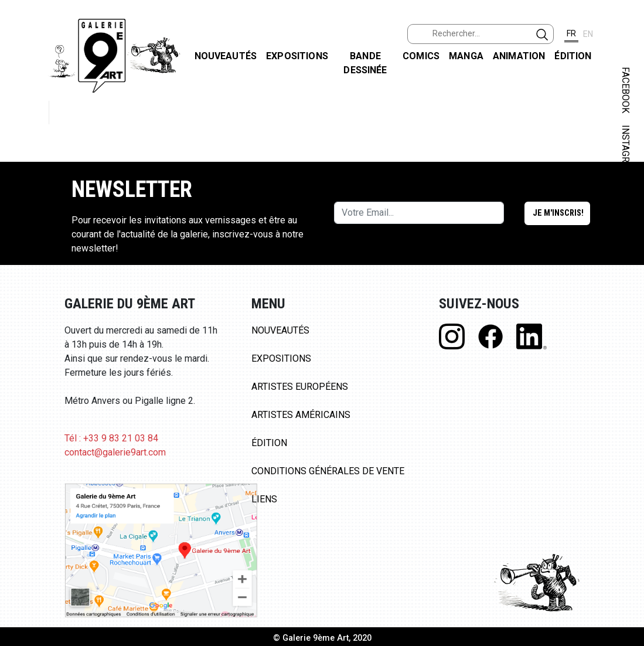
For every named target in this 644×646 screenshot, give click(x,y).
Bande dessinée (365, 63)
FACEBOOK (626, 90)
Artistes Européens (300, 387)
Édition (573, 56)
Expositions (297, 56)
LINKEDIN (626, 209)
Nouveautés (226, 56)
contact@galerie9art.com (115, 452)
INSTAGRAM (626, 151)
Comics (421, 56)
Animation (519, 56)
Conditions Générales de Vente (328, 471)
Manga (466, 56)
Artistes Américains (301, 415)
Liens (264, 499)
